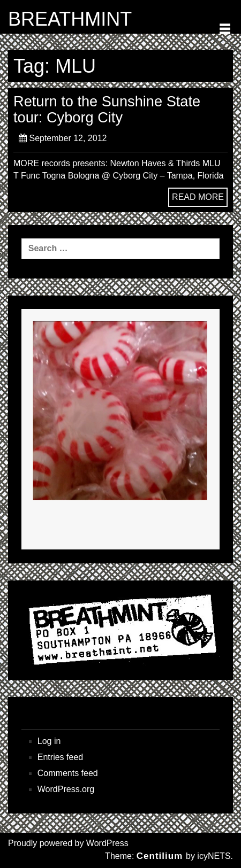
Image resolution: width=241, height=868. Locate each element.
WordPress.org (66, 789)
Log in (49, 741)
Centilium (160, 856)
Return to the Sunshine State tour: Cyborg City (107, 109)
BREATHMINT (70, 19)
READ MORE (198, 197)
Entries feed (60, 757)
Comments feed (68, 773)
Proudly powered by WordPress (68, 843)
